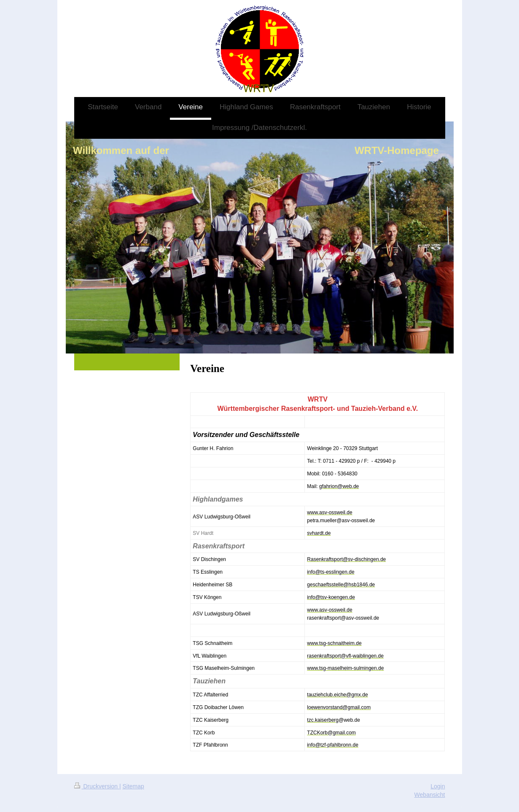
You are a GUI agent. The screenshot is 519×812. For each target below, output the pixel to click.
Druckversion (97, 786)
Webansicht (430, 795)
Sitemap (133, 786)
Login (438, 786)
